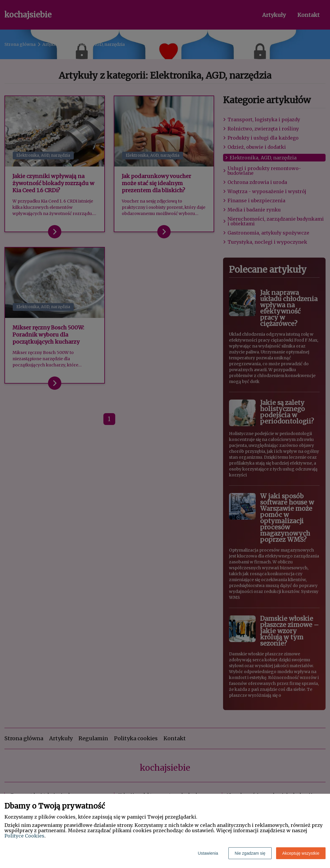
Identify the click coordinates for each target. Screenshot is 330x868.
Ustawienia (208, 853)
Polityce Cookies (24, 836)
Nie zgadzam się (250, 853)
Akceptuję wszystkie (301, 853)
